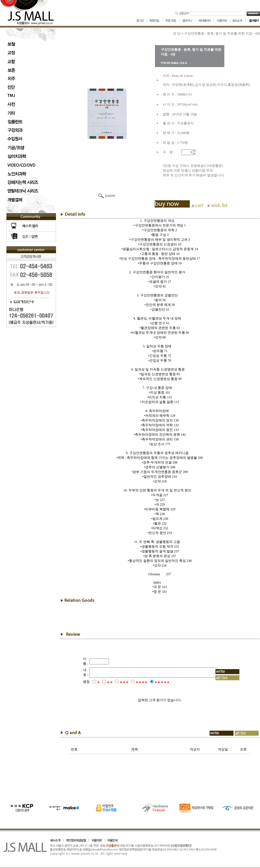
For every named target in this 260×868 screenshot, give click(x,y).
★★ (102, 682)
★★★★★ (154, 682)
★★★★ (134, 682)
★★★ (116, 682)
